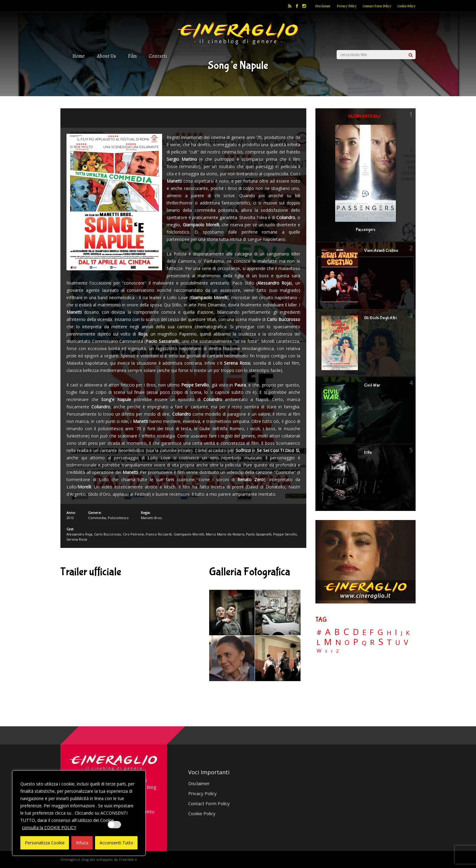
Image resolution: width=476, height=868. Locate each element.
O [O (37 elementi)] (347, 643)
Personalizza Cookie (45, 843)
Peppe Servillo (285, 534)
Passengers (366, 230)
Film (132, 56)
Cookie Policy (406, 6)
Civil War (372, 385)
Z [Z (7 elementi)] (337, 651)
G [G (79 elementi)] (380, 632)
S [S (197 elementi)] (381, 642)
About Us (106, 56)
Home (79, 56)
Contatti (158, 56)
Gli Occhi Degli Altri (380, 318)
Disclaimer (323, 6)
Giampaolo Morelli (189, 534)
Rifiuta (82, 843)
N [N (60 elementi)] (338, 642)
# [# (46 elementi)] (319, 633)
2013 (70, 518)
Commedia (97, 518)
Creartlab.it (128, 859)
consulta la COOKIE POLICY (49, 827)
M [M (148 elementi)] (328, 642)
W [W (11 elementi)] (319, 651)
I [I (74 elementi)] (396, 632)
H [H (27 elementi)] (389, 633)
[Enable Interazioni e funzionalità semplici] (114, 825)
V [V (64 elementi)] (406, 642)
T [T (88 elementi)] (389, 642)
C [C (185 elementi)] (346, 632)
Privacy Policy (347, 6)
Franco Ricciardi (159, 534)
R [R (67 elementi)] (372, 642)
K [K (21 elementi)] (408, 633)
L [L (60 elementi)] (318, 642)
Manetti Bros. (152, 518)
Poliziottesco (118, 518)
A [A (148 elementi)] (328, 632)
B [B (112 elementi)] (337, 632)
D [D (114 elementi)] (356, 632)
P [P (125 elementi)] (356, 642)
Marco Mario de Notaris (225, 534)
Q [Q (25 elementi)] (364, 643)
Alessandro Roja (79, 534)
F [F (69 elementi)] (372, 632)
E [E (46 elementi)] (364, 633)
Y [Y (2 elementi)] (332, 652)
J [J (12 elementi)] (401, 633)
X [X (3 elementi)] (326, 651)
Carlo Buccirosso (108, 534)
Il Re (368, 453)
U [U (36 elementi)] (398, 643)
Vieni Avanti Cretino (381, 251)
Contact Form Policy (377, 6)
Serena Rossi (77, 539)
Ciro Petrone (133, 534)
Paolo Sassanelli (259, 534)
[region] (79, 813)
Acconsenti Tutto (116, 843)
